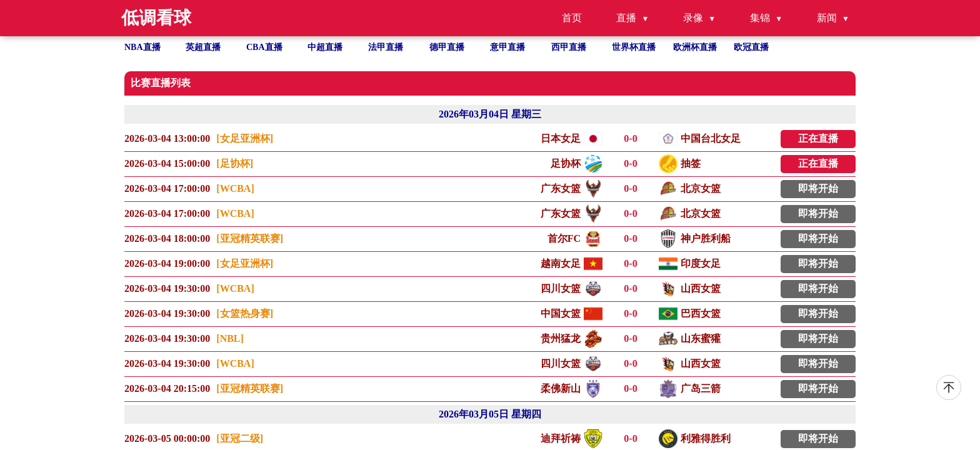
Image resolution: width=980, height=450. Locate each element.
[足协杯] (235, 163)
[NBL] (230, 338)
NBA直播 (142, 47)
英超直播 (203, 47)
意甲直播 (507, 47)
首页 (572, 18)
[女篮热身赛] (245, 313)
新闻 (827, 18)
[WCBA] (235, 188)
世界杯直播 (634, 47)
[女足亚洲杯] (245, 138)
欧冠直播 (751, 47)
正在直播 (818, 138)
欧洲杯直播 (695, 47)
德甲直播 (447, 47)
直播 (626, 18)
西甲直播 (569, 47)
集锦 (760, 18)
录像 (693, 18)
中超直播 (325, 47)
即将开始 (818, 188)
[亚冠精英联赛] (250, 238)
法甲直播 (386, 47)
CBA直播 (264, 47)
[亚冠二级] (240, 438)
